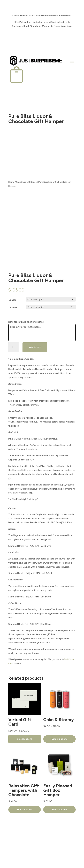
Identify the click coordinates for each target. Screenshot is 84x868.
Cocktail (13, 307)
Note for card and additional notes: (26, 322)
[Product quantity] (13, 347)
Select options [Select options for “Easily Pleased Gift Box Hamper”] (59, 809)
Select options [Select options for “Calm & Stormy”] (59, 739)
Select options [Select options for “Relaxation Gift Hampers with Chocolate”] (25, 809)
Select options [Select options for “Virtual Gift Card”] (25, 739)
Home (11, 182)
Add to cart (35, 347)
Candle (12, 300)
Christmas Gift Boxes (26, 182)
